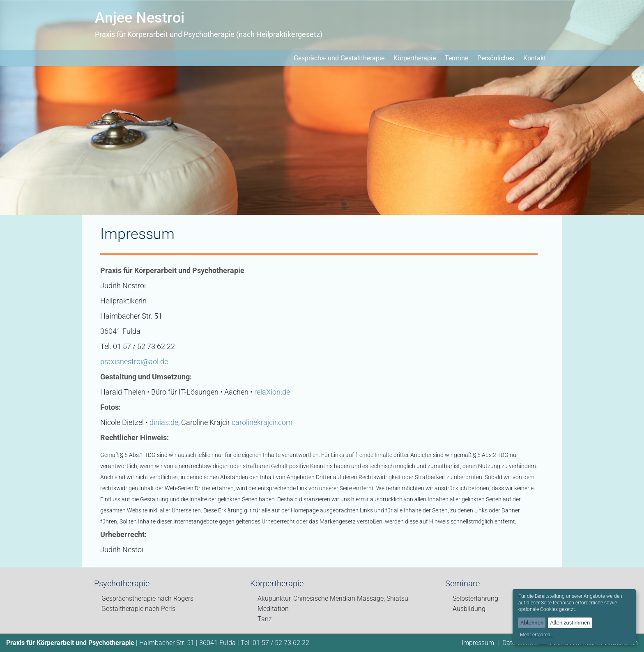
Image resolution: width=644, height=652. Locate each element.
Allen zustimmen (570, 623)
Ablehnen (532, 623)
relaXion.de (272, 392)
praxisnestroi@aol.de (134, 362)
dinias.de (164, 422)
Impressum (478, 643)
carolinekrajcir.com (262, 422)
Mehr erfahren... (537, 635)
